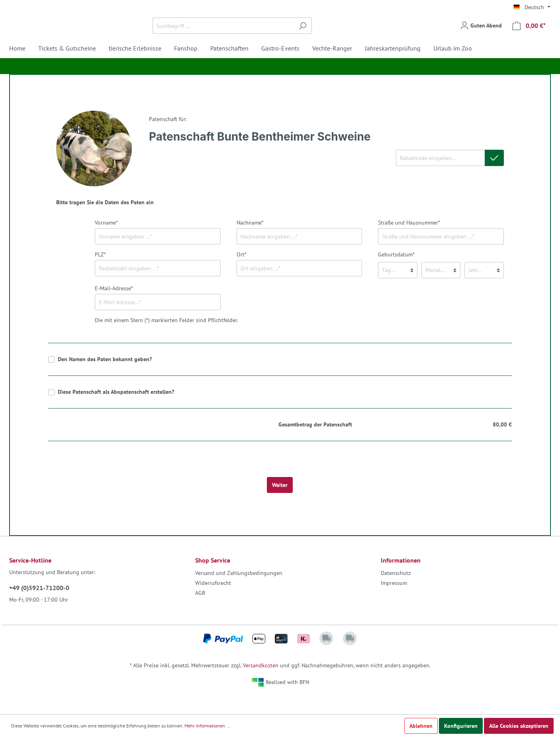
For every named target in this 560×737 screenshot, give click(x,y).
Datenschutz (396, 592)
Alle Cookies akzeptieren (519, 726)
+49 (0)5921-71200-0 (39, 607)
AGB (200, 612)
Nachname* (250, 242)
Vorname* (106, 242)
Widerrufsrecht (213, 602)
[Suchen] (350, 35)
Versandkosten (261, 684)
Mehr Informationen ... (208, 726)
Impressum (394, 602)
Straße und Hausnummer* (409, 242)
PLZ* (100, 274)
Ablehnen (421, 726)
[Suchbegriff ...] (271, 35)
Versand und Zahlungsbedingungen (239, 592)
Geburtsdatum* (396, 274)
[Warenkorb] (529, 35)
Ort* (242, 274)
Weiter (280, 504)
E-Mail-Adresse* (114, 307)
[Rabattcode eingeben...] (440, 177)
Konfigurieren (461, 726)
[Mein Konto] (481, 35)
